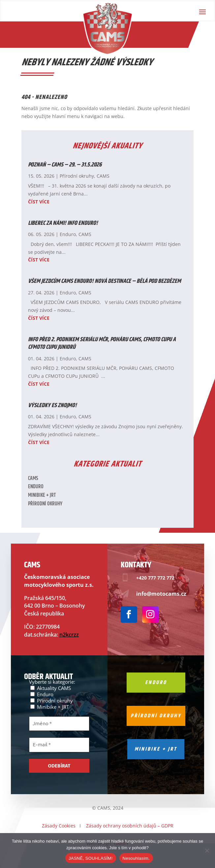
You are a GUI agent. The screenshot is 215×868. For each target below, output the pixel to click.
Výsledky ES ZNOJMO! (52, 405)
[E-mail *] (59, 745)
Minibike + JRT (42, 495)
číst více (39, 202)
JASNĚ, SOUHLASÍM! (91, 858)
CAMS (103, 176)
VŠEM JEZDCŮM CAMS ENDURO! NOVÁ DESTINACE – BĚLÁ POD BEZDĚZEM (105, 281)
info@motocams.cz (161, 594)
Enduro (68, 234)
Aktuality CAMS (51, 688)
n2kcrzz (69, 635)
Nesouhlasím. (136, 858)
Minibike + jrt (156, 749)
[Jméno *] (59, 724)
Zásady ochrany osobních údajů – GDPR (130, 826)
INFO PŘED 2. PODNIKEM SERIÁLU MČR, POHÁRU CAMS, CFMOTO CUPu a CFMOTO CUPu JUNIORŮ (102, 343)
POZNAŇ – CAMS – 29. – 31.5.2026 (65, 165)
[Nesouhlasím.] (207, 851)
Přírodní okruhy (77, 176)
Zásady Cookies (59, 826)
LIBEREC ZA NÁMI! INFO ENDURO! (63, 223)
